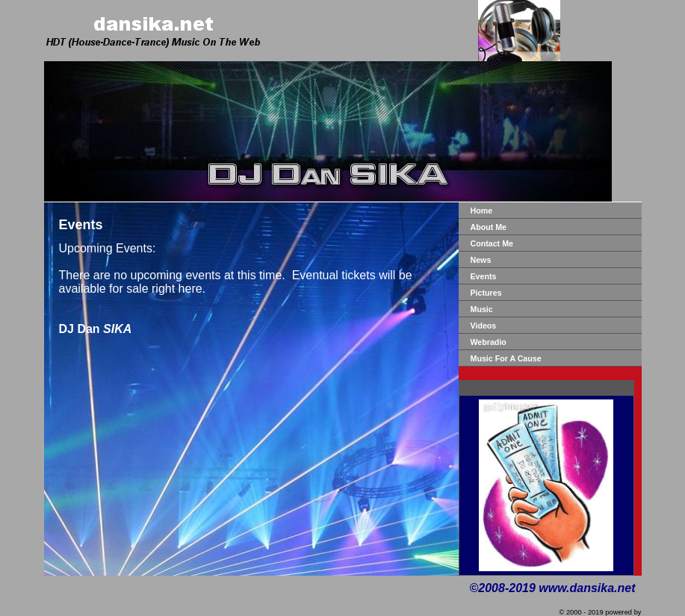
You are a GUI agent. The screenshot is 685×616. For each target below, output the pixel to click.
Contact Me (492, 243)
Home (482, 211)
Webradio (489, 342)
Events (484, 276)
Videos (484, 326)
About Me (489, 227)
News (481, 260)
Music (482, 309)
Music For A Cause (506, 358)
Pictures (486, 293)
